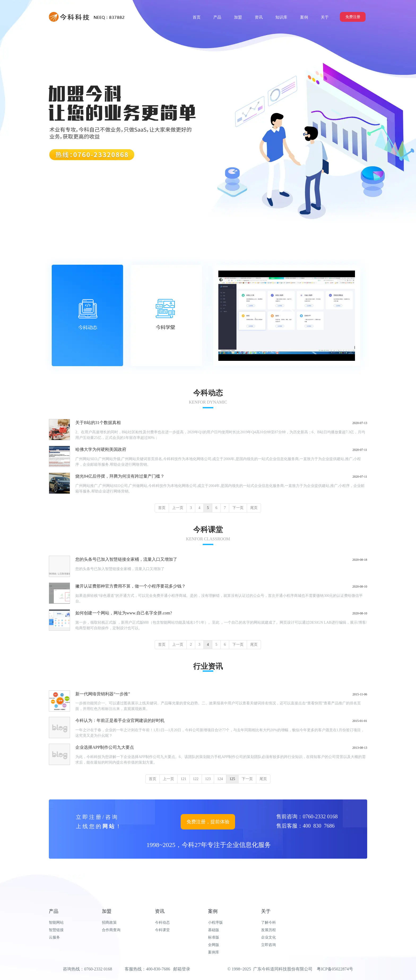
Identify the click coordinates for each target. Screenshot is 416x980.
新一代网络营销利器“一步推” (103, 694)
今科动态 (162, 923)
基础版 (214, 930)
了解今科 (268, 923)
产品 (54, 911)
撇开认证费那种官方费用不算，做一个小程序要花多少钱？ (131, 586)
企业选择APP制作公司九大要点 (105, 747)
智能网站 (56, 923)
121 (183, 779)
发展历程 (268, 930)
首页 (162, 508)
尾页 (254, 508)
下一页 (238, 508)
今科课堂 (162, 930)
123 (208, 779)
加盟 (107, 911)
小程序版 (215, 923)
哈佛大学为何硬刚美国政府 (101, 449)
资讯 (160, 911)
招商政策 (109, 923)
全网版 (214, 945)
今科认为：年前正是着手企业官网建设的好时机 (120, 720)
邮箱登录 (182, 969)
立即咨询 (268, 945)
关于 (266, 911)
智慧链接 (56, 930)
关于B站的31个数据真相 (98, 423)
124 (220, 779)
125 (232, 779)
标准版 (214, 937)
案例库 (214, 952)
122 (196, 779)
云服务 (54, 937)
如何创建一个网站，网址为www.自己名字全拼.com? (124, 613)
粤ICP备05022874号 (335, 969)
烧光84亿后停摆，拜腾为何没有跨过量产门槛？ (120, 476)
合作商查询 (111, 930)
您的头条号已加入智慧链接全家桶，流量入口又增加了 (126, 559)
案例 (213, 911)
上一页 (178, 508)
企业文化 (268, 937)
